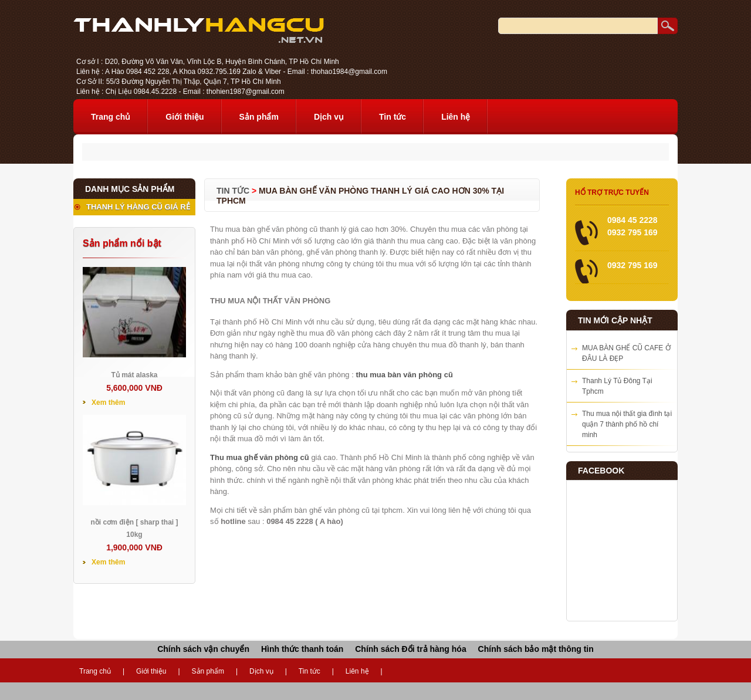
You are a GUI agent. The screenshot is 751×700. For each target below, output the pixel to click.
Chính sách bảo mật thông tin (536, 649)
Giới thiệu (185, 117)
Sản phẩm (259, 117)
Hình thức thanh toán (302, 649)
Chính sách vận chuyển (203, 649)
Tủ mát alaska (134, 375)
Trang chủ (111, 117)
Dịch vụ (329, 117)
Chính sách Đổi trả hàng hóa (410, 649)
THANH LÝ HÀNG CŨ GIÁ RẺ (138, 207)
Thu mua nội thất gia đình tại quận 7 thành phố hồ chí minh (627, 424)
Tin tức (393, 117)
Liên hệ (456, 117)
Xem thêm (108, 403)
